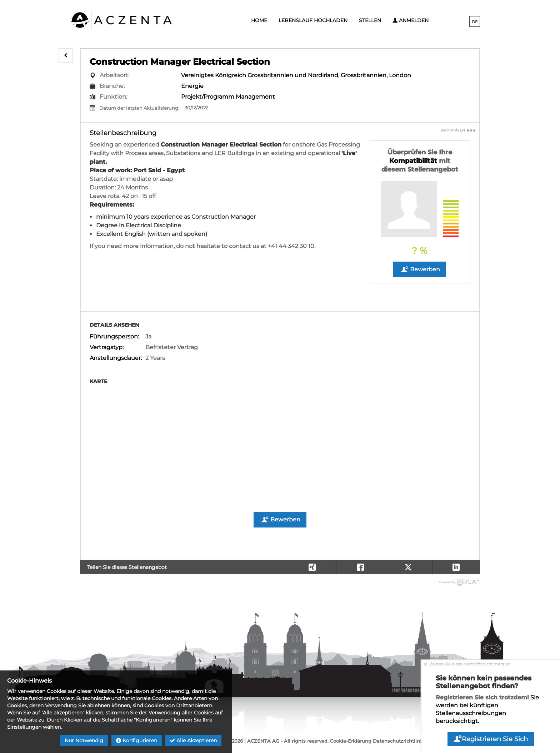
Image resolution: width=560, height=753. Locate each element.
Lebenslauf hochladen (313, 20)
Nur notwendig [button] (84, 740)
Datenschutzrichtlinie (399, 741)
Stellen (370, 20)
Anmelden (411, 20)
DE (475, 22)
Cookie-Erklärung (351, 741)
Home (259, 20)
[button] (66, 55)
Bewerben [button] (420, 269)
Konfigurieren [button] (137, 740)
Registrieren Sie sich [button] (491, 739)
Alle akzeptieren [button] (193, 740)
